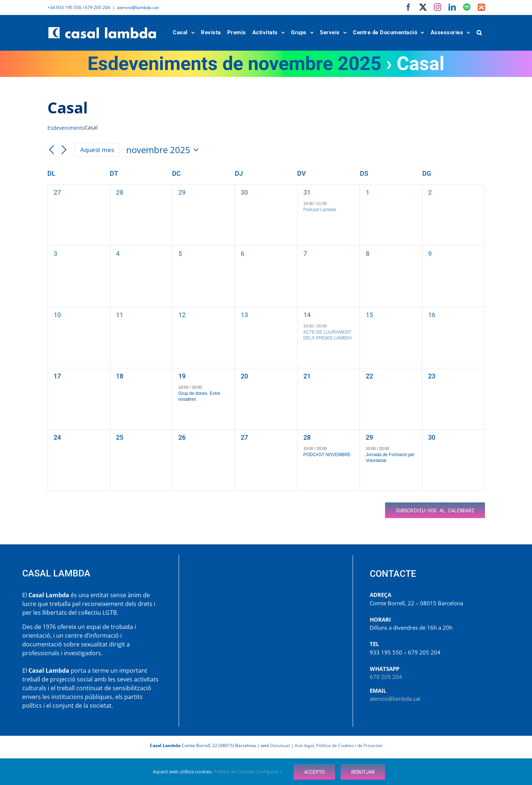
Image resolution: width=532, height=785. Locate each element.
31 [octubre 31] (307, 192)
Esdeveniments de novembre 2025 (234, 64)
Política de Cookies (234, 772)
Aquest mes (97, 150)
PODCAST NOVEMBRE (327, 455)
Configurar (269, 772)
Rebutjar (363, 772)
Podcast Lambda (320, 210)
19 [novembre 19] (182, 376)
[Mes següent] (64, 150)
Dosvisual (280, 745)
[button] (479, 33)
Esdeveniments (66, 128)
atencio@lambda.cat (138, 7)
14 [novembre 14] (307, 315)
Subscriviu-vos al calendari (435, 510)
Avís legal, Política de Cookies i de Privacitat (339, 745)
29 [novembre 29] (369, 437)
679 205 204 (386, 677)
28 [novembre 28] (307, 437)
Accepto (314, 772)
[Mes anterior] (52, 150)
